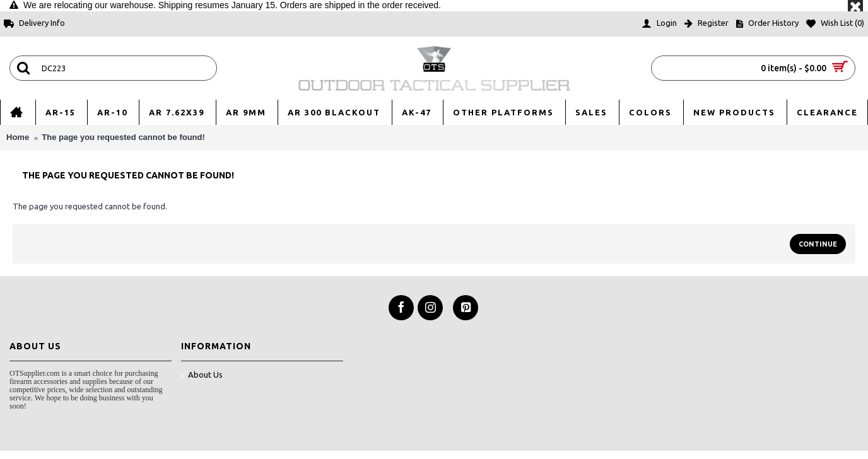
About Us (202, 375)
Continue (818, 244)
